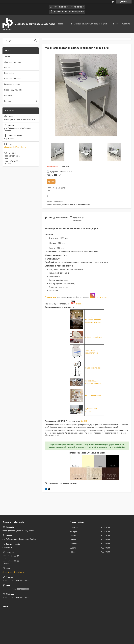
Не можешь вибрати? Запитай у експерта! (89, 24)
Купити (51, 182)
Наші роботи (9, 73)
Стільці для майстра (94, 337)
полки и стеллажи (93, 396)
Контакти (8, 95)
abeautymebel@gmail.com (15, 147)
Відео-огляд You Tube (13, 90)
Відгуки (7, 68)
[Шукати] (36, 41)
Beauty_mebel (101, 297)
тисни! (76, 304)
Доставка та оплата (122, 24)
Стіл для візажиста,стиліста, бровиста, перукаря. (94, 320)
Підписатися (50, 297)
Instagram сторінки (12, 84)
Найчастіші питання (12, 79)
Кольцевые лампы (93, 368)
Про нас (8, 101)
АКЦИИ (84, 421)
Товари (61, 24)
